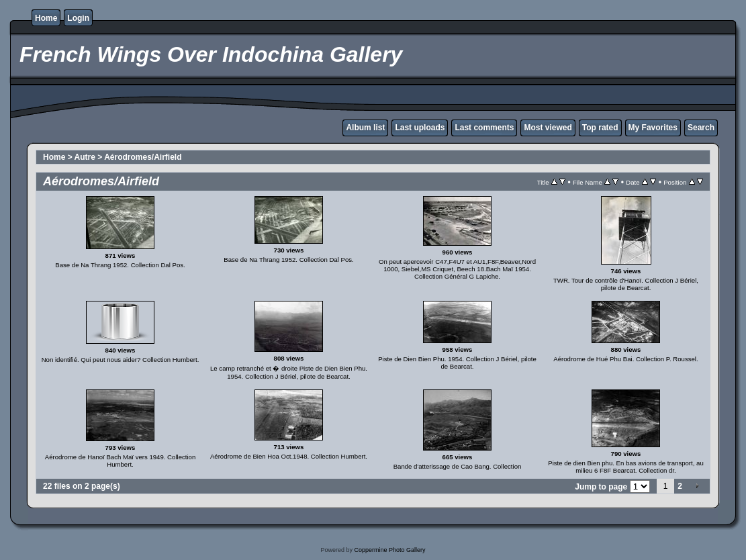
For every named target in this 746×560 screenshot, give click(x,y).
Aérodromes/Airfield (143, 157)
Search (701, 128)
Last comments (484, 128)
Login (78, 18)
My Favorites (653, 128)
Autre (85, 157)
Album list (365, 128)
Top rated (600, 128)
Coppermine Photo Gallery (389, 550)
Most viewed (548, 128)
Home (46, 18)
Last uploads (420, 128)
